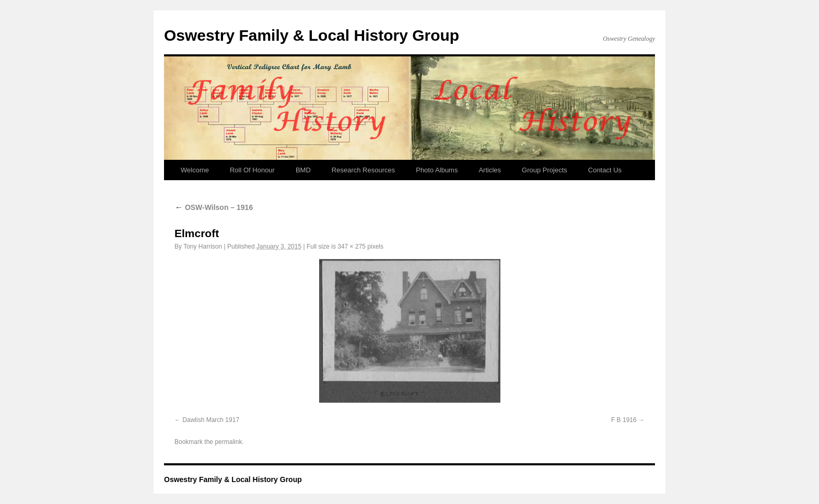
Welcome (195, 170)
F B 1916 (624, 420)
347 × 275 (352, 247)
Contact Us (605, 170)
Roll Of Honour (252, 170)
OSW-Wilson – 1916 (214, 207)
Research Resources (363, 170)
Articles (490, 170)
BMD (303, 170)
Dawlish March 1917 (211, 420)
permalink (228, 442)
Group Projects (545, 170)
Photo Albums (437, 170)
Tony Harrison (203, 247)
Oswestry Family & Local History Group (312, 35)
